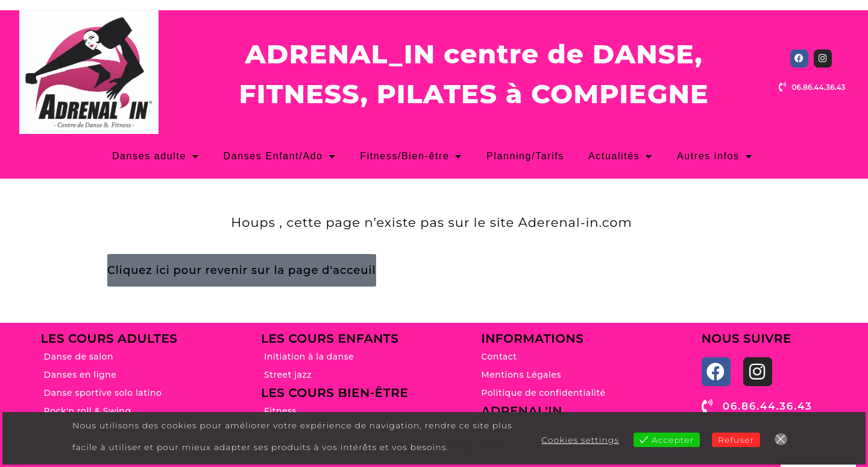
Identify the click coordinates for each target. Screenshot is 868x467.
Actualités (621, 156)
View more (480, 447)
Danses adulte (156, 156)
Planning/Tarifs (525, 156)
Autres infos (715, 156)
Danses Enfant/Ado (280, 156)
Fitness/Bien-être (411, 156)
